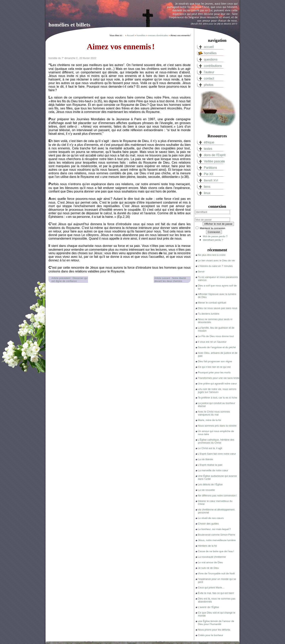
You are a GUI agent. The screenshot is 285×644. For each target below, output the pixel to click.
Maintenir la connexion (212, 228)
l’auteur (209, 72)
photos (209, 85)
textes (208, 149)
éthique (209, 142)
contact (209, 78)
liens (207, 187)
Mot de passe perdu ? (215, 236)
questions (211, 59)
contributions (213, 66)
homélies (210, 53)
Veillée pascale (214, 161)
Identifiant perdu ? (213, 240)
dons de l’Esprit (215, 155)
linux (207, 193)
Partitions (210, 168)
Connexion (214, 232)
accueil (209, 47)
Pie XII (209, 174)
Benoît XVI (211, 180)
